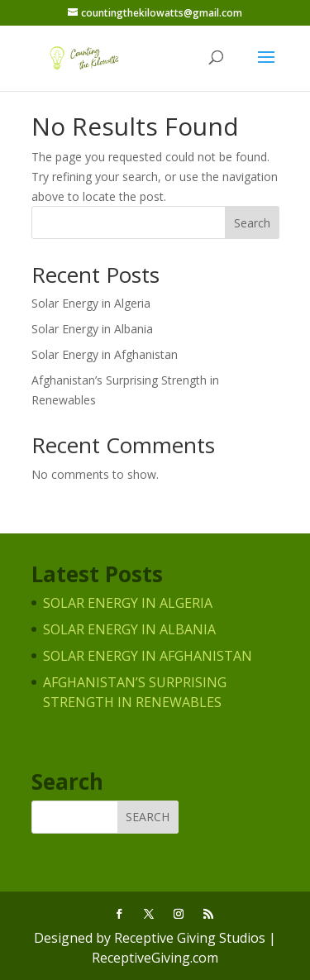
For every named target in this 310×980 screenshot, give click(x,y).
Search (252, 223)
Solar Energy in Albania (92, 329)
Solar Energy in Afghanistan (105, 354)
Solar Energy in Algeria (91, 303)
